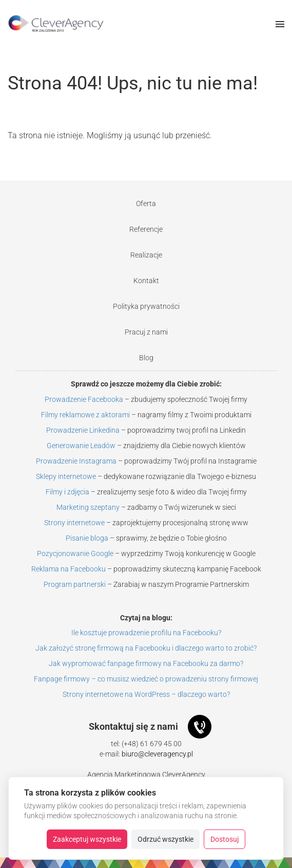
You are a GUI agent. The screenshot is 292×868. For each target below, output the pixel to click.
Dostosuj (225, 839)
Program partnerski (75, 584)
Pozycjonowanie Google (75, 553)
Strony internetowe (74, 523)
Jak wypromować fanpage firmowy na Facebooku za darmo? (146, 663)
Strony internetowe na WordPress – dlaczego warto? (146, 694)
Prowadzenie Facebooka (84, 399)
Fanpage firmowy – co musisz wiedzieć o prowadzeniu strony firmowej (146, 679)
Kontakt (146, 281)
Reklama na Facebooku (69, 569)
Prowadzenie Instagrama (76, 461)
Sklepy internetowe (66, 476)
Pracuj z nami (146, 332)
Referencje (146, 229)
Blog (146, 358)
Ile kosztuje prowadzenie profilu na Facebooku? (146, 633)
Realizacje (146, 255)
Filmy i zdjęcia (67, 492)
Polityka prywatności (146, 306)
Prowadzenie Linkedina (83, 430)
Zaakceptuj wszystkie (87, 839)
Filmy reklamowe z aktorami (85, 415)
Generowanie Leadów (81, 446)
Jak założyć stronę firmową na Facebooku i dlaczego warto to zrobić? (146, 648)
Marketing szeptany (88, 507)
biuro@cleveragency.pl (157, 754)
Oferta (146, 204)
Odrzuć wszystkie (166, 839)
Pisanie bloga (87, 538)
